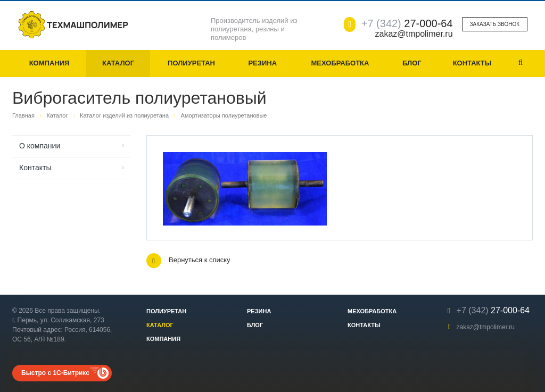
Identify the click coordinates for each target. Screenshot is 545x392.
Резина (262, 63)
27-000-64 (407, 23)
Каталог (118, 63)
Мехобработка (340, 63)
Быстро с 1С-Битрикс (55, 373)
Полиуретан (191, 63)
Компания (49, 63)
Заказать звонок (495, 24)
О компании (40, 146)
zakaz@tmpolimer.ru (485, 327)
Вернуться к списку (188, 261)
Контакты (472, 63)
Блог (412, 63)
